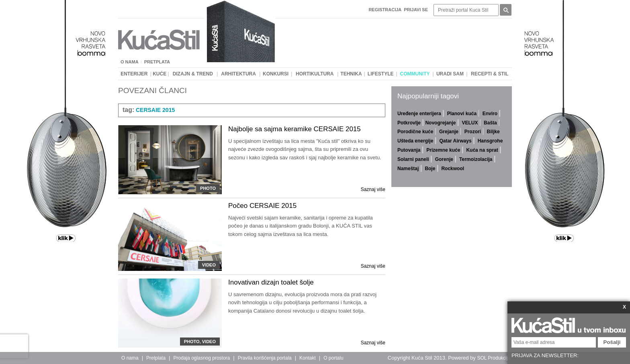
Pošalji (612, 342)
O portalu (333, 358)
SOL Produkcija (494, 358)
